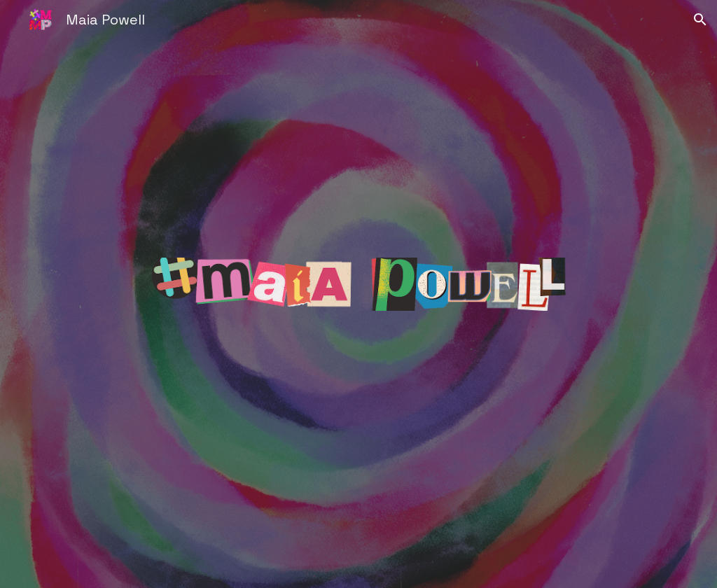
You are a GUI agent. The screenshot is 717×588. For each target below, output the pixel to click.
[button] (700, 20)
